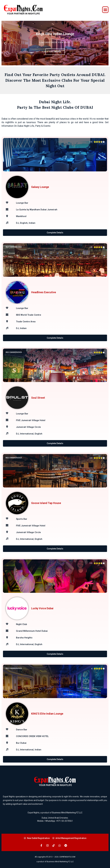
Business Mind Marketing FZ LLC (67, 813)
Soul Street (38, 398)
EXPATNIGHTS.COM (67, 857)
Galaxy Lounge (40, 187)
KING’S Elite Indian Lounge (47, 714)
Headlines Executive (44, 292)
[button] (105, 10)
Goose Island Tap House (46, 503)
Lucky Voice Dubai (42, 608)
